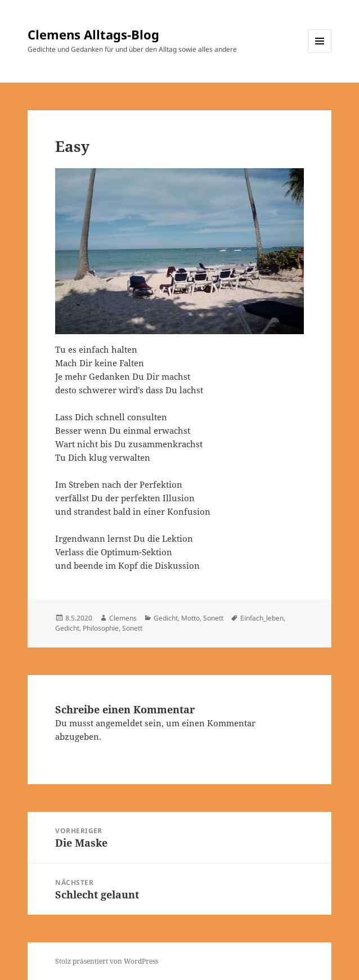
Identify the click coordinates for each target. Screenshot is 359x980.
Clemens (123, 618)
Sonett (213, 618)
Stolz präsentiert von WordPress (107, 961)
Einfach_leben (262, 618)
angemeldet (119, 723)
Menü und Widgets (320, 53)
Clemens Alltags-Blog (93, 34)
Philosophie (101, 628)
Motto (190, 618)
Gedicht (166, 618)
